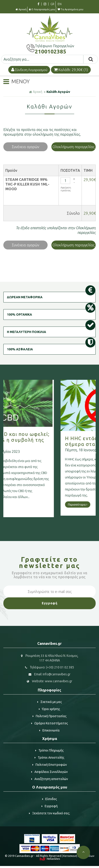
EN (60, 4)
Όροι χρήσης (49, 709)
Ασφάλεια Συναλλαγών (49, 772)
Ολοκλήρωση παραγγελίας (74, 147)
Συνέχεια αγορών (26, 147)
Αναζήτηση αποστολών (50, 779)
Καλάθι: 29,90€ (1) (71, 70)
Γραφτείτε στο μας (50, 562)
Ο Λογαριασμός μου (42, 9)
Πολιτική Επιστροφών (50, 765)
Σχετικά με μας (50, 702)
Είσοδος (50, 799)
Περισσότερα (24, 506)
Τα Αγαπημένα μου (71, 9)
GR (52, 4)
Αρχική (21, 9)
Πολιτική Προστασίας (50, 716)
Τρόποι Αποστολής (49, 758)
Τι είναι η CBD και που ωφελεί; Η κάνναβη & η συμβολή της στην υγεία (49, 440)
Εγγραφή (50, 806)
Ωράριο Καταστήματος (50, 723)
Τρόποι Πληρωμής (49, 750)
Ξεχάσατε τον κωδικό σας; (49, 813)
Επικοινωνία (49, 730)
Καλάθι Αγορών (58, 92)
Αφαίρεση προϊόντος (66, 189)
